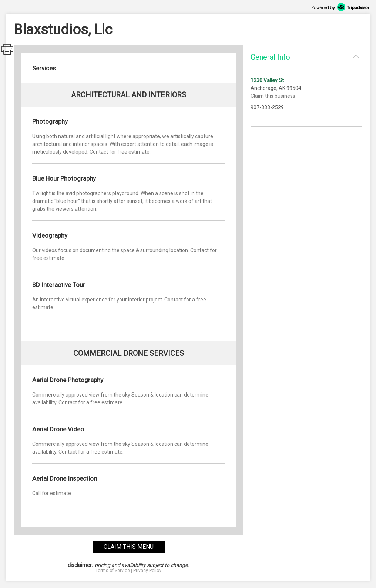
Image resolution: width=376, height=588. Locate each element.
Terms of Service (113, 571)
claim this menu (129, 547)
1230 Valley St (267, 80)
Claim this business (273, 96)
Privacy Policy (147, 571)
